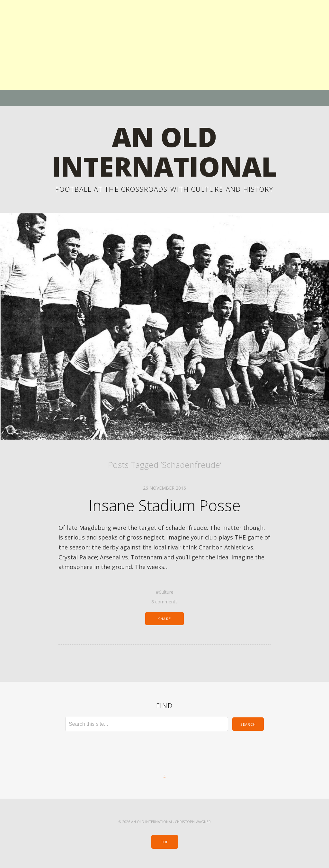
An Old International (164, 151)
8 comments (164, 602)
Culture (166, 592)
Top (165, 842)
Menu (165, 98)
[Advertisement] (164, 45)
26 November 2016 (164, 488)
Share (164, 619)
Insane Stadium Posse (165, 505)
